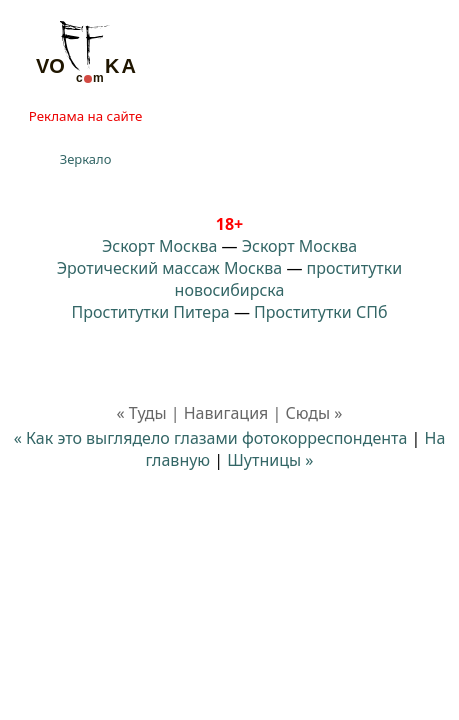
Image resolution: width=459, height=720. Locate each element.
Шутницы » (270, 460)
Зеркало (86, 159)
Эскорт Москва (159, 246)
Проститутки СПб (320, 312)
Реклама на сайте (85, 116)
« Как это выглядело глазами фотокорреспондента (211, 438)
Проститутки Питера (151, 312)
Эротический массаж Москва (169, 268)
